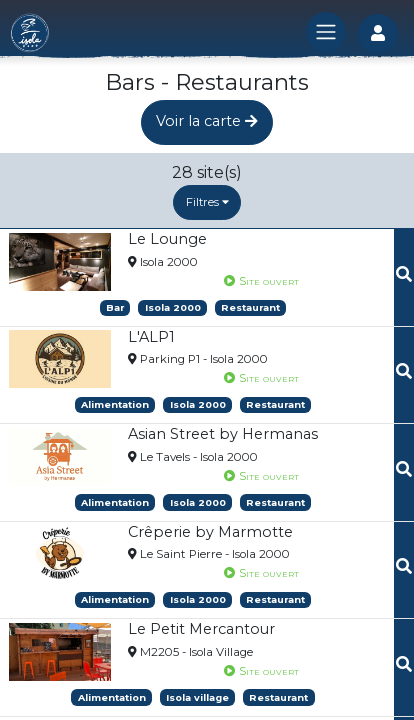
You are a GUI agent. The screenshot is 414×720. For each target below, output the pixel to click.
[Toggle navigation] (326, 32)
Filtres (207, 202)
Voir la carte (207, 121)
